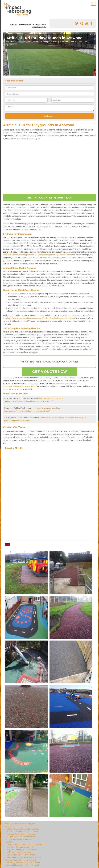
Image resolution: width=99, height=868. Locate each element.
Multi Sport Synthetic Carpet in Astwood (22, 832)
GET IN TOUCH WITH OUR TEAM (49, 198)
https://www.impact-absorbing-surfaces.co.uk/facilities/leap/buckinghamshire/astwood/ (41, 318)
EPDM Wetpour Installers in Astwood (21, 837)
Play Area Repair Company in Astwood (20, 860)
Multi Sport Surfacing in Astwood (20, 847)
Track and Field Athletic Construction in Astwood (26, 844)
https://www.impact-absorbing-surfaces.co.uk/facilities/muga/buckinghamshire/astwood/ (38, 255)
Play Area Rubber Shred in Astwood (21, 834)
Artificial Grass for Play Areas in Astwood (23, 829)
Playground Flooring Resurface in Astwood (22, 865)
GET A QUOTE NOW (50, 372)
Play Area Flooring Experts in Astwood (22, 850)
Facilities (8, 842)
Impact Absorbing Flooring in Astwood (20, 824)
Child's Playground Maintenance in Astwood (22, 863)
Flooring (8, 826)
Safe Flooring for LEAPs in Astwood (21, 855)
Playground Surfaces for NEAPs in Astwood (24, 857)
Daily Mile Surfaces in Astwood (19, 852)
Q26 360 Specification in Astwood (18, 839)
